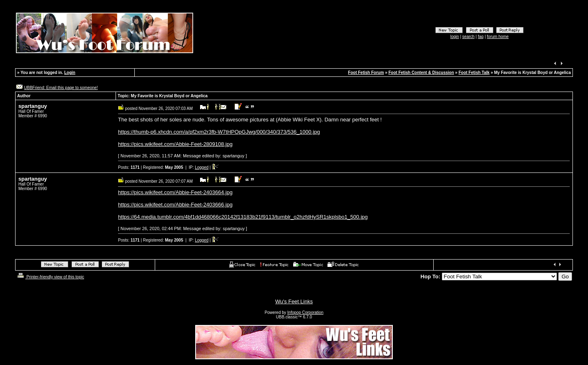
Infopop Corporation (305, 312)
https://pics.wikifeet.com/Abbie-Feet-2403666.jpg (175, 205)
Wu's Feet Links (294, 301)
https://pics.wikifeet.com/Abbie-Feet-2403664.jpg (175, 192)
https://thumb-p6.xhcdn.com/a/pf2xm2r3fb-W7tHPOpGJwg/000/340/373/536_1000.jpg (219, 132)
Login (70, 73)
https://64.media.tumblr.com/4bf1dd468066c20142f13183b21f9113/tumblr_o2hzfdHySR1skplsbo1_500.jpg (243, 217)
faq (481, 37)
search (468, 37)
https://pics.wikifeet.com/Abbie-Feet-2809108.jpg (175, 144)
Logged (202, 167)
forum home (498, 37)
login (455, 37)
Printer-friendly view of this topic (50, 277)
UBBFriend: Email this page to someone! (61, 88)
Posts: (129, 167)
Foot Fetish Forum (366, 73)
